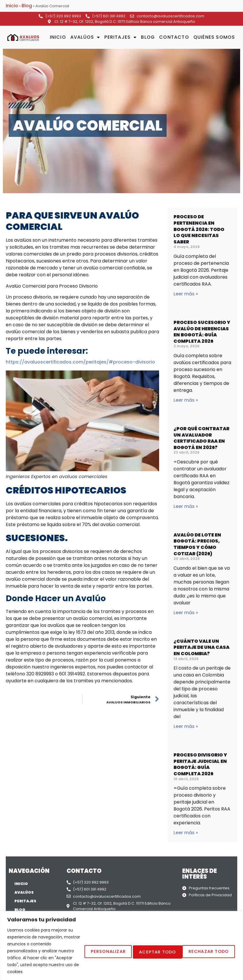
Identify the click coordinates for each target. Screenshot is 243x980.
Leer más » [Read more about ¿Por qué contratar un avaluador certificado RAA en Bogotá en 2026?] (186, 506)
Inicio (12, 6)
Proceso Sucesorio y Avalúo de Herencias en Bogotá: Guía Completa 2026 (202, 332)
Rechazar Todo (140, 930)
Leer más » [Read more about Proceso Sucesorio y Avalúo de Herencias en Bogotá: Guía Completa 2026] (186, 400)
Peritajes (120, 37)
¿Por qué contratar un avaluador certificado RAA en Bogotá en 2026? (201, 438)
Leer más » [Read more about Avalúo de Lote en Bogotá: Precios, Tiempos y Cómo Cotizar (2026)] (186, 613)
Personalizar (77, 930)
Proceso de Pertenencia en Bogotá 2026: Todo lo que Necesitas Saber (199, 229)
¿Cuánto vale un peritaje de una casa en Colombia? (201, 647)
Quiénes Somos (214, 37)
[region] (121, 925)
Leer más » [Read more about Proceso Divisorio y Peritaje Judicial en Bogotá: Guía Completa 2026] (186, 833)
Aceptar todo (205, 930)
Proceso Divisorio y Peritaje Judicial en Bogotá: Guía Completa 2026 (200, 764)
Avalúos (85, 37)
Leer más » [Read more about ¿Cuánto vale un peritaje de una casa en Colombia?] (186, 726)
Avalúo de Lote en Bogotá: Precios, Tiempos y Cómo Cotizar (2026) (197, 544)
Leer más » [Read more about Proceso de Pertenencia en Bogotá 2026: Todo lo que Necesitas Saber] (186, 294)
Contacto (174, 37)
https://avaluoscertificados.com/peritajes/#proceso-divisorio (80, 362)
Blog (27, 6)
